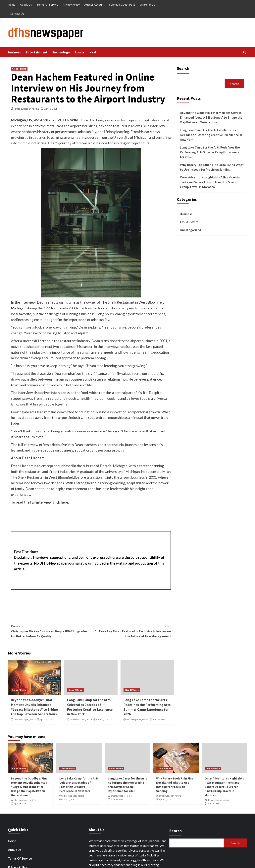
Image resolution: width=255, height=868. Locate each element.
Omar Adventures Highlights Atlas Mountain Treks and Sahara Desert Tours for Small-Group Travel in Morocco (211, 182)
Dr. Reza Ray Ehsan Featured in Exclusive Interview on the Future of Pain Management (131, 631)
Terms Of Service (47, 4)
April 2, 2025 (51, 109)
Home (12, 4)
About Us (26, 4)
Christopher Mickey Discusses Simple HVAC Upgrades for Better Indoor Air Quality (51, 631)
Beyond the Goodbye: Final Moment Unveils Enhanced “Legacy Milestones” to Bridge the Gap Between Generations (34, 707)
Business (14, 52)
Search (183, 68)
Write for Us (147, 4)
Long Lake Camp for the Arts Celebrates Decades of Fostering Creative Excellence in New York (90, 707)
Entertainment (37, 52)
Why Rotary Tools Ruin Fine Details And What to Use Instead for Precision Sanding (212, 167)
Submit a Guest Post (122, 4)
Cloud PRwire (19, 69)
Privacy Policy (71, 4)
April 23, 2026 (46, 719)
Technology (61, 52)
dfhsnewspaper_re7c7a (27, 109)
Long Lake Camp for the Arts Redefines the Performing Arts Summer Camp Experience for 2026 (147, 707)
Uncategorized (190, 230)
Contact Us (17, 13)
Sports (80, 52)
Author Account (94, 4)
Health (94, 52)
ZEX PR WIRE (69, 120)
